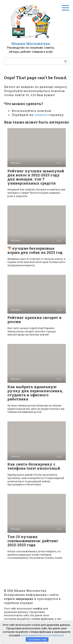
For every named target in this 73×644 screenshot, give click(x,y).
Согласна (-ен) (37, 639)
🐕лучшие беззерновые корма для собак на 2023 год (35, 250)
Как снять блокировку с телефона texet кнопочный (34, 466)
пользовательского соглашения (42, 635)
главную (41, 115)
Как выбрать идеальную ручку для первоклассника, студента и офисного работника (35, 393)
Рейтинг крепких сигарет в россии (34, 319)
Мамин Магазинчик (31, 44)
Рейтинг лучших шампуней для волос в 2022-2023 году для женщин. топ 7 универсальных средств (36, 177)
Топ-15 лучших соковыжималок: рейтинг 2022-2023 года (33, 541)
